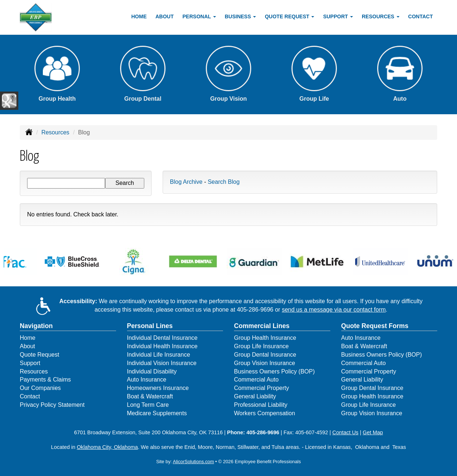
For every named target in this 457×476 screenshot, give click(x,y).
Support (30, 363)
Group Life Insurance (261, 346)
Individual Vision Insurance (162, 363)
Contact (421, 16)
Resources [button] (381, 16)
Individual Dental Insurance (162, 338)
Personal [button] (199, 16)
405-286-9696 (255, 310)
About (165, 16)
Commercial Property (261, 388)
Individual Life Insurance (159, 355)
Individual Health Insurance (162, 346)
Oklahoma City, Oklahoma (107, 447)
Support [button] (338, 16)
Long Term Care (148, 405)
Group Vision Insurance (265, 363)
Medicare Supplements (157, 413)
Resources (55, 132)
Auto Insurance (147, 380)
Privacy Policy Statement (52, 405)
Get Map (373, 432)
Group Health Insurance (265, 338)
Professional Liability (261, 405)
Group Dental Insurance (265, 355)
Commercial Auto (256, 380)
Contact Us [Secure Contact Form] (345, 432)
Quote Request (40, 355)
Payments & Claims (45, 380)
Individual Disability (152, 371)
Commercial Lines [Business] (262, 326)
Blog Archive (186, 182)
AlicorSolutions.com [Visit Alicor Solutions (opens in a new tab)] (193, 462)
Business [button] (240, 16)
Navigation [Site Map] (36, 326)
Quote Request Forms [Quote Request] (375, 326)
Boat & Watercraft (150, 396)
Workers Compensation (265, 413)
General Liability (255, 396)
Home (139, 16)
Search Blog (224, 182)
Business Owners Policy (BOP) (274, 371)
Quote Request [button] (289, 16)
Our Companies (40, 388)
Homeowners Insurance (158, 388)
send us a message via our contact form (334, 310)
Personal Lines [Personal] (150, 326)
